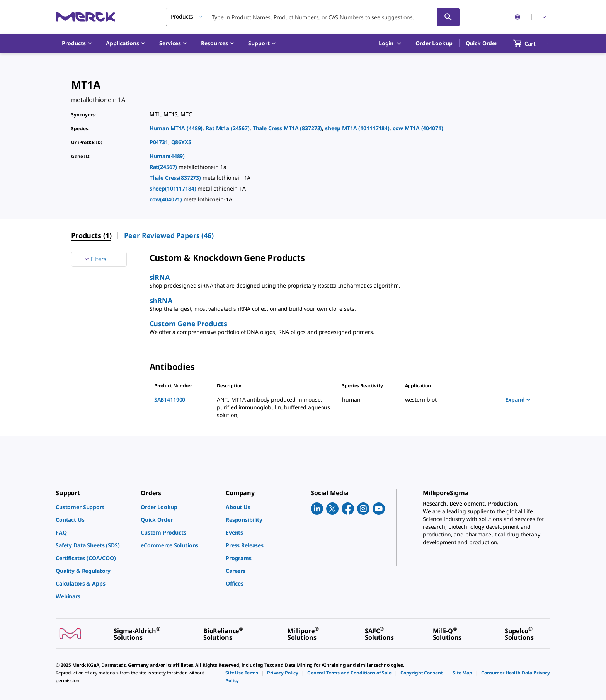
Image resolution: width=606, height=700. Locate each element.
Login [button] (391, 43)
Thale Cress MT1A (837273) (288, 128)
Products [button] (182, 16)
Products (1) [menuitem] (91, 235)
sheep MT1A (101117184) (357, 128)
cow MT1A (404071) (418, 128)
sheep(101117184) (174, 188)
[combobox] (313, 17)
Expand (518, 399)
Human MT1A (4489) (176, 128)
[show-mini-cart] (531, 43)
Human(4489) (167, 156)
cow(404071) (167, 199)
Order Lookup (434, 43)
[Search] (448, 17)
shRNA (161, 300)
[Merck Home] (85, 17)
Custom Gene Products (188, 324)
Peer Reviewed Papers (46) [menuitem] (169, 235)
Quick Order (482, 43)
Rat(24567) (164, 167)
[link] (94, 507)
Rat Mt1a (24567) (228, 128)
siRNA (160, 277)
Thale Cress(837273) (176, 178)
